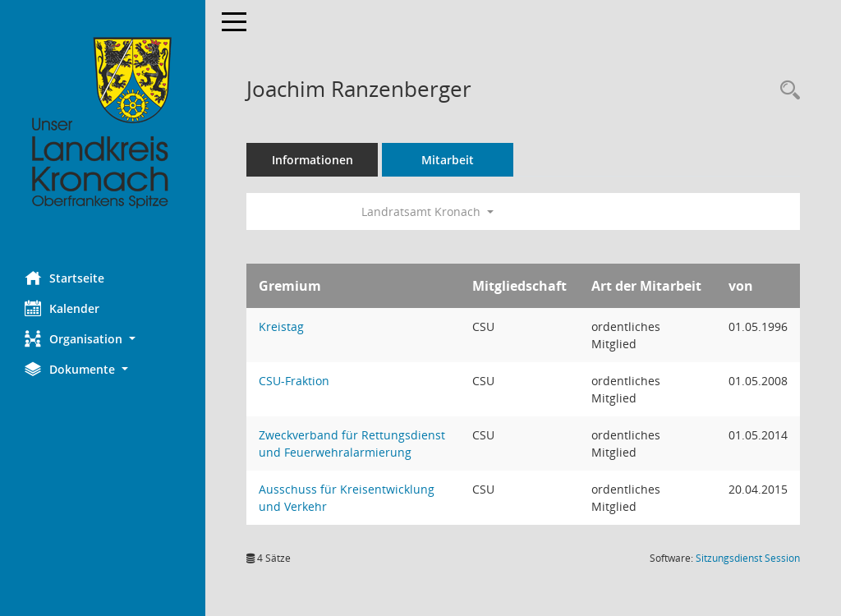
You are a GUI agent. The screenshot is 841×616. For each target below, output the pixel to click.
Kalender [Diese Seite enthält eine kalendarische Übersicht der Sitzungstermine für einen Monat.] (62, 308)
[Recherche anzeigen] (786, 91)
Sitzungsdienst (748, 558)
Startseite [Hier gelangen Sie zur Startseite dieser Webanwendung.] (64, 278)
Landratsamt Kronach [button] (427, 211)
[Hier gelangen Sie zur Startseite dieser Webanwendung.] (103, 123)
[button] (103, 339)
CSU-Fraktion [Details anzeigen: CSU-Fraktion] (294, 381)
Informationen (313, 160)
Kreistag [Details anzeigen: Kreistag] (281, 326)
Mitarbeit (448, 160)
